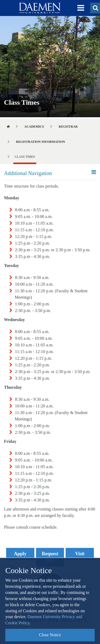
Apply (20, 554)
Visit (80, 554)
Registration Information (41, 142)
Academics (34, 127)
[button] (81, 8)
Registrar (68, 127)
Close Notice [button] (50, 635)
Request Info (50, 557)
